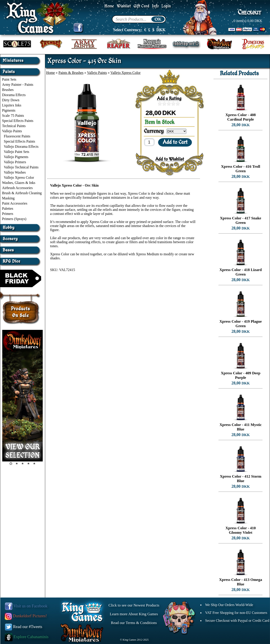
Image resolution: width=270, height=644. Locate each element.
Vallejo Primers (15, 162)
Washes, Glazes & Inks (19, 183)
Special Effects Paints (18, 121)
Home (109, 6)
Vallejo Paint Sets (17, 152)
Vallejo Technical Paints (21, 167)
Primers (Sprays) (14, 219)
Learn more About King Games (134, 614)
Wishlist (124, 6)
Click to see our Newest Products (134, 605)
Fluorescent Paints (17, 136)
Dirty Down (11, 100)
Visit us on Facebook (26, 606)
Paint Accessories (15, 203)
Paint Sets (9, 79)
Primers (8, 214)
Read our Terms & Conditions (134, 623)
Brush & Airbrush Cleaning (22, 193)
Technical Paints (14, 126)
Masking (8, 198)
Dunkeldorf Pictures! (26, 616)
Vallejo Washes (15, 172)
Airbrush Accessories (17, 188)
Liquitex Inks (12, 105)
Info (155, 6)
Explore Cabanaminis (27, 637)
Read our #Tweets (24, 627)
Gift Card (141, 6)
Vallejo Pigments (16, 157)
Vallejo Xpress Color (19, 178)
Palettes (8, 208)
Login (166, 6)
